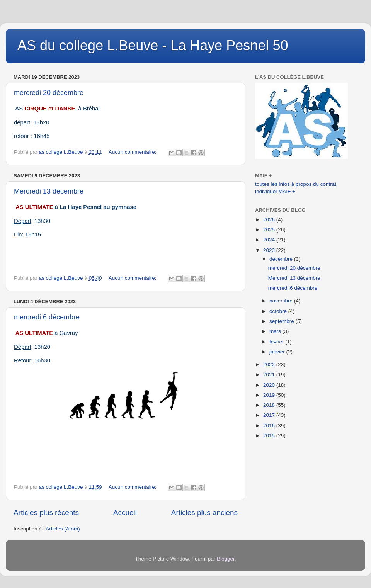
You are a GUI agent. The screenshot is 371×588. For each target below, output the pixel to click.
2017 (270, 415)
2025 (270, 230)
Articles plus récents (46, 512)
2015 (270, 436)
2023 (270, 250)
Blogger (226, 559)
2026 (270, 220)
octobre (279, 311)
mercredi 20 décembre (49, 93)
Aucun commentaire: (133, 152)
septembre (283, 321)
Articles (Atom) (63, 529)
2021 (270, 375)
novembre (282, 301)
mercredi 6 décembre (47, 317)
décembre (282, 259)
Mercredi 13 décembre (49, 191)
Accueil (125, 512)
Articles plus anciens (204, 512)
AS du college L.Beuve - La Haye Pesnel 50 (153, 45)
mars (276, 331)
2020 (270, 385)
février (277, 342)
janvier (278, 352)
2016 (270, 426)
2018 (270, 405)
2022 (270, 365)
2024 (270, 240)
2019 (270, 395)
